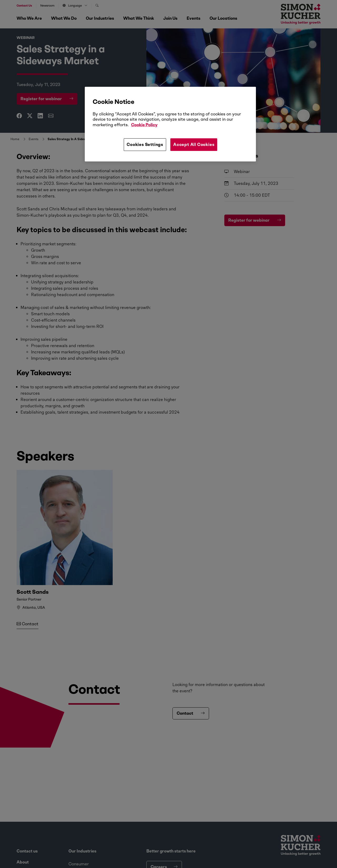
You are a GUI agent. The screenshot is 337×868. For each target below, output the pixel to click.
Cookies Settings (145, 144)
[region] (170, 124)
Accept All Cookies (194, 144)
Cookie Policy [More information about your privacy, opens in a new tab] (144, 125)
